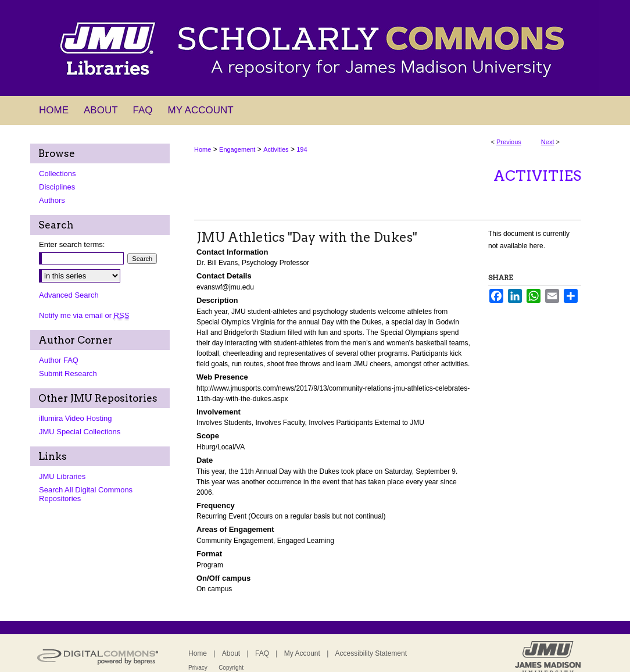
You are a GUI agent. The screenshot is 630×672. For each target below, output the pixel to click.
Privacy (198, 668)
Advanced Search (69, 295)
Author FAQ (59, 360)
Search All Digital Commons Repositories (86, 494)
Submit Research (68, 373)
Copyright (231, 668)
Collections (58, 174)
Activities (276, 149)
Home (203, 149)
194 (302, 149)
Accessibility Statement (371, 653)
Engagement (237, 149)
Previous (509, 142)
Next (548, 142)
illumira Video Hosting (76, 418)
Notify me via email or (84, 315)
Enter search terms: (72, 244)
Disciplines (57, 187)
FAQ (262, 653)
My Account (302, 653)
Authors (52, 200)
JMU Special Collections (80, 432)
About (231, 653)
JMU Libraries (62, 476)
